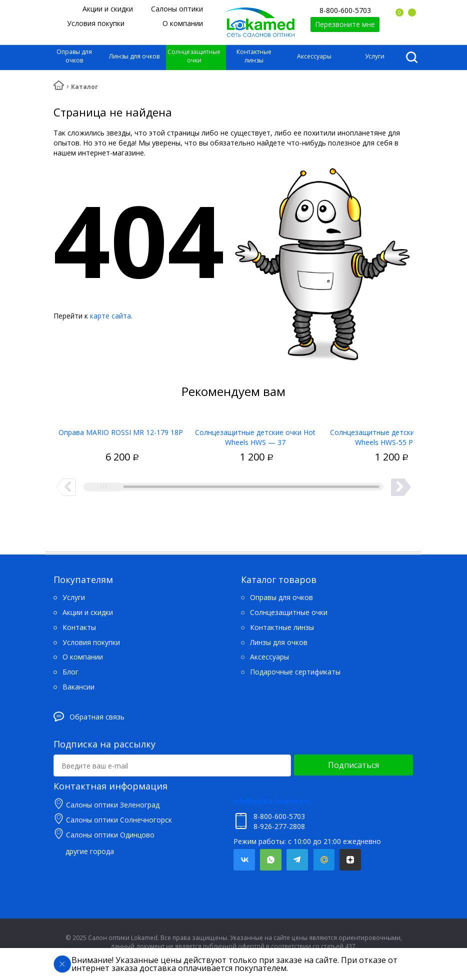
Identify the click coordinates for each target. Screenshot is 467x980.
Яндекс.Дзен (350, 860)
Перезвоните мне (345, 24)
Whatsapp (271, 860)
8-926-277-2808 (279, 826)
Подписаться (353, 765)
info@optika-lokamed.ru (272, 801)
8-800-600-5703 (345, 10)
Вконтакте (244, 860)
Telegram (297, 860)
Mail (324, 860)
